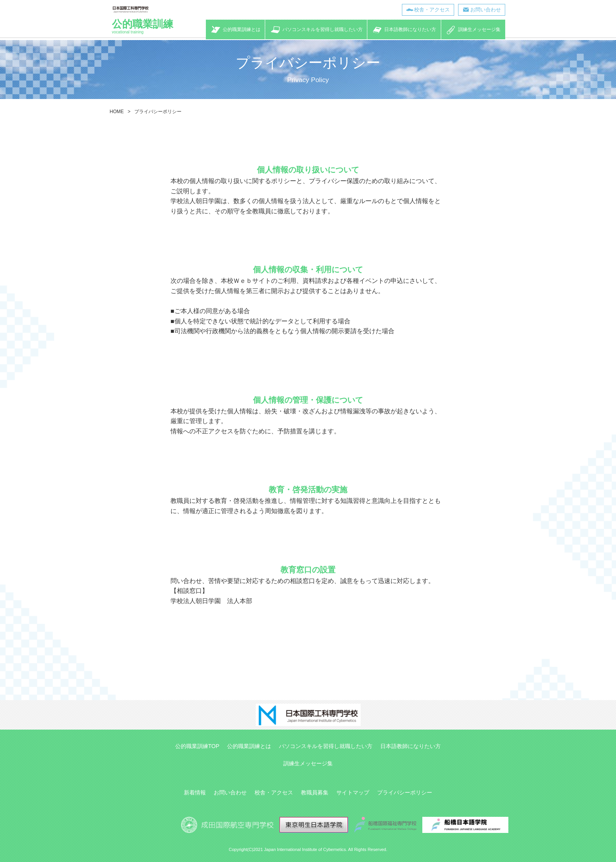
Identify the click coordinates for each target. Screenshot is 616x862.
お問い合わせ (485, 10)
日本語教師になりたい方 (411, 746)
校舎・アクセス (431, 10)
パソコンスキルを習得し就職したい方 (326, 746)
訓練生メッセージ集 (308, 763)
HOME (117, 112)
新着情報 (195, 792)
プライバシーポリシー (405, 792)
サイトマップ (353, 792)
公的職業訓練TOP (197, 746)
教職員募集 (315, 792)
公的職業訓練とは (249, 746)
